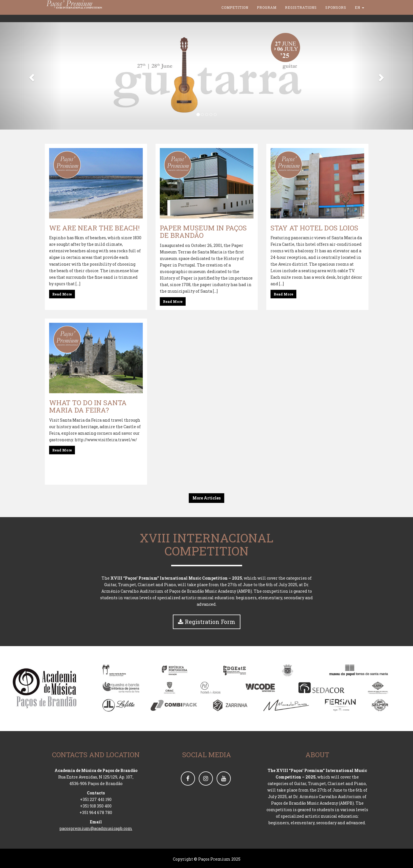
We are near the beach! (94, 228)
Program (267, 14)
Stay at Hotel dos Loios (314, 228)
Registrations (301, 14)
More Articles (206, 498)
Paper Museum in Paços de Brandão (203, 232)
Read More (62, 294)
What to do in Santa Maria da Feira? (88, 406)
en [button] (359, 14)
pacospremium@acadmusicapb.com (96, 828)
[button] (31, 76)
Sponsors (336, 14)
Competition (235, 14)
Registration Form (207, 622)
